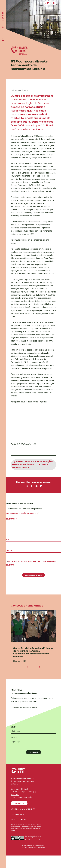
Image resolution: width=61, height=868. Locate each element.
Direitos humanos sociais (29, 461)
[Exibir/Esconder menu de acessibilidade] (3, 39)
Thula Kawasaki (41, 847)
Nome (9, 540)
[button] (38, 667)
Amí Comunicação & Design (29, 847)
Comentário (11, 519)
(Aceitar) (13, 831)
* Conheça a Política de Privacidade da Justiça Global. (24, 707)
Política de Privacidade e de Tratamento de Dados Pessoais (25, 829)
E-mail (9, 551)
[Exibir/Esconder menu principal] (3, 15)
